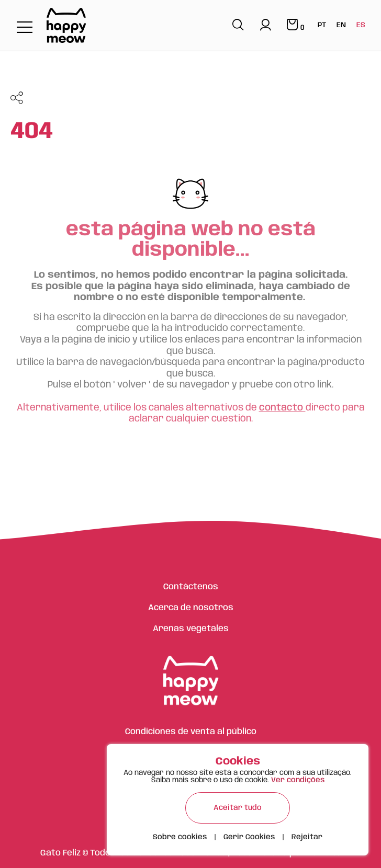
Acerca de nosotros (191, 608)
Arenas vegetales (191, 629)
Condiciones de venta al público (191, 732)
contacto (282, 408)
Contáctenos (191, 587)
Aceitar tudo (238, 808)
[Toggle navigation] (25, 28)
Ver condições (298, 780)
